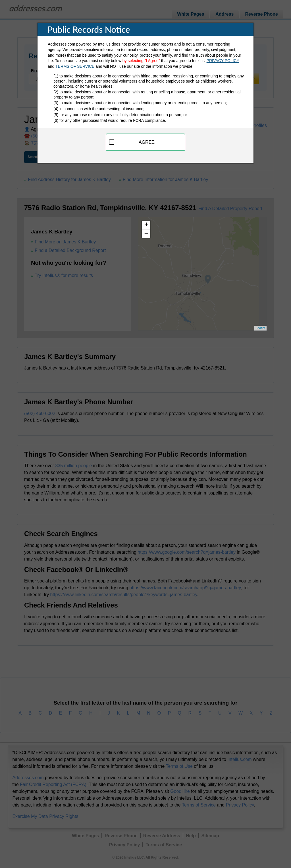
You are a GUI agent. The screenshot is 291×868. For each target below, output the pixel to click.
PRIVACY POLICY (223, 61)
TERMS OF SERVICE (75, 66)
